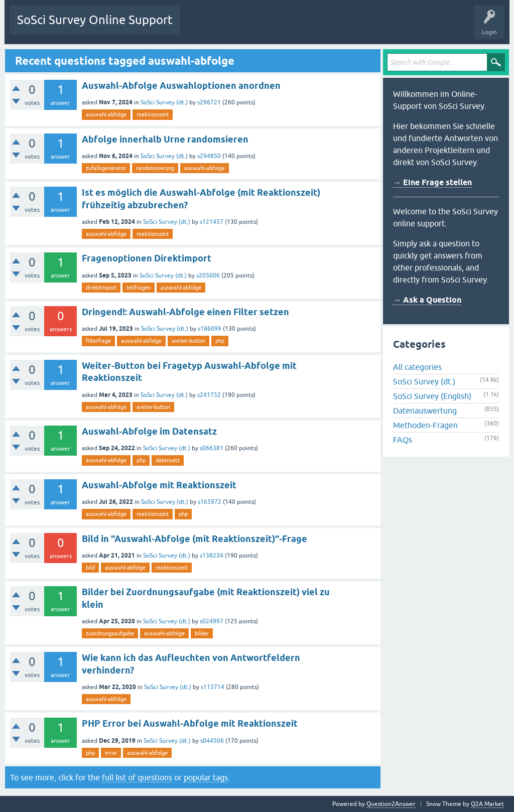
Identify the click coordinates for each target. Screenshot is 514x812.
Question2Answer (391, 804)
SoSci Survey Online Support (95, 20)
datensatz (168, 460)
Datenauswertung (425, 411)
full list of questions (137, 777)
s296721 (209, 102)
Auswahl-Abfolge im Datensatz (149, 431)
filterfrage (98, 341)
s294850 (209, 156)
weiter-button (188, 341)
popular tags (206, 777)
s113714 (213, 687)
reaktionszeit (153, 114)
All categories (417, 367)
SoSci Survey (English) (432, 396)
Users (313, 27)
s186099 (210, 329)
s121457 (212, 222)
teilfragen (139, 288)
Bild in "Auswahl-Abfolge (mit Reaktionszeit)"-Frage (195, 539)
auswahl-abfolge (106, 114)
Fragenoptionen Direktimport (147, 258)
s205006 (208, 276)
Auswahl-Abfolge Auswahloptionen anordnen (181, 86)
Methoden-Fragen (425, 425)
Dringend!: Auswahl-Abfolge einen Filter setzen (185, 312)
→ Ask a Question (427, 300)
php (220, 341)
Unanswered (244, 27)
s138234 (212, 556)
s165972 (210, 502)
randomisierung (155, 168)
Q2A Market (487, 804)
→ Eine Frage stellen (432, 182)
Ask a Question (355, 27)
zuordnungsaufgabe (110, 633)
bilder (202, 633)
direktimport (101, 288)
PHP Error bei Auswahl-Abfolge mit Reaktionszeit (190, 723)
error (111, 753)
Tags (282, 27)
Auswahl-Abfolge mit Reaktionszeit (159, 485)
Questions (202, 27)
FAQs (403, 440)
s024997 (212, 621)
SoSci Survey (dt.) (164, 102)
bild (90, 568)
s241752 (209, 395)
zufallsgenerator (106, 168)
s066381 (212, 448)
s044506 (212, 741)
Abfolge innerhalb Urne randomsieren (165, 139)
